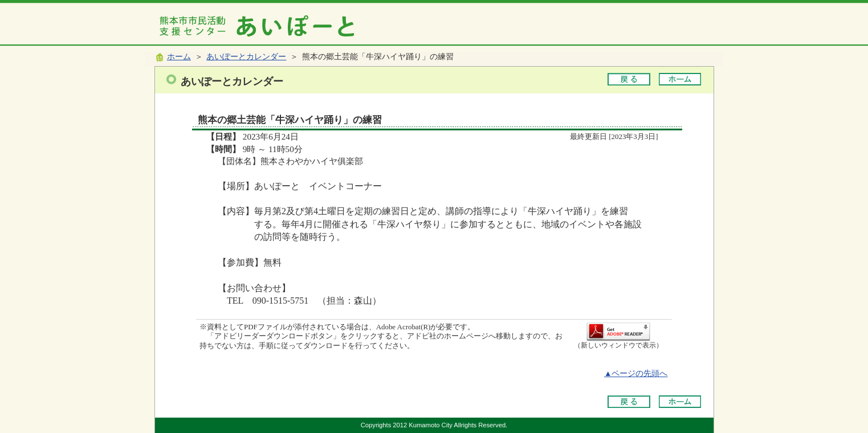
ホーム (179, 57)
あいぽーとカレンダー (246, 57)
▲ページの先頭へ (636, 373)
